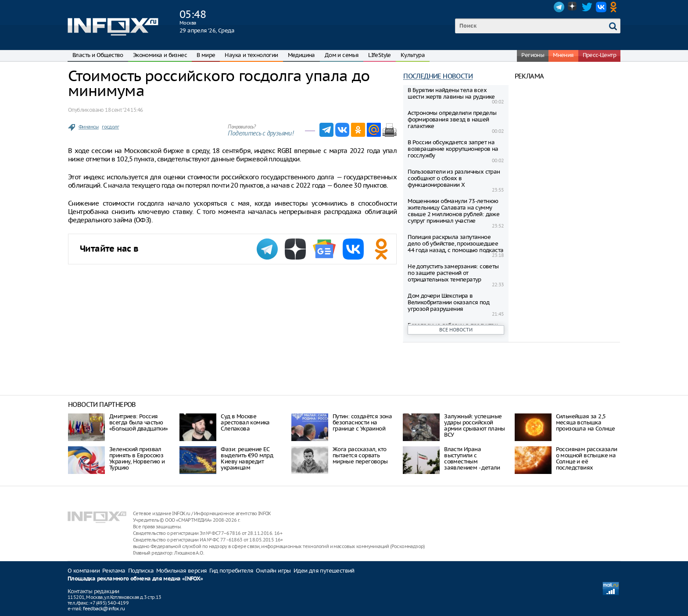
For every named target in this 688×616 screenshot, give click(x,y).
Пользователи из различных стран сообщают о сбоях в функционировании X (454, 178)
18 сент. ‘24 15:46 (124, 110)
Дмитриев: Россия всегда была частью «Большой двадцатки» (139, 422)
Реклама (114, 571)
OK (615, 7)
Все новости (456, 330)
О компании (84, 571)
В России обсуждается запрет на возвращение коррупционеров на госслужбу (453, 149)
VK (601, 7)
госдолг (110, 127)
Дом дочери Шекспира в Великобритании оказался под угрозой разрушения (448, 302)
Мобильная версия (181, 571)
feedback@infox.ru (104, 609)
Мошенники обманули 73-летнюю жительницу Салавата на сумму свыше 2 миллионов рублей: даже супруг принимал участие (453, 211)
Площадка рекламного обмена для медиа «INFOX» (135, 579)
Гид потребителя (231, 571)
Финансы (89, 127)
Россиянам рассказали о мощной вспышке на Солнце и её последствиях (587, 458)
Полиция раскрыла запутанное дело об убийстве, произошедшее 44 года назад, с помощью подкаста (455, 244)
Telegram (559, 7)
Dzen (573, 7)
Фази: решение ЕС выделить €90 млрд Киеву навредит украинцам (247, 458)
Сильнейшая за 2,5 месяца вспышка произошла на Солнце (586, 422)
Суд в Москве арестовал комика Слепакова (245, 422)
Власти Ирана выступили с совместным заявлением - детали (472, 458)
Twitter (587, 7)
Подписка (141, 571)
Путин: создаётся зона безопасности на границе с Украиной (362, 422)
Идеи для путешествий (324, 571)
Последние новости (438, 76)
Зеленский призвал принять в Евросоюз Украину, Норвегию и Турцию (137, 458)
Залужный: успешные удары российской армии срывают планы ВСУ (475, 426)
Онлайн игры (273, 571)
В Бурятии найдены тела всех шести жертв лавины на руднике (451, 93)
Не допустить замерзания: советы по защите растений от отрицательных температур (453, 273)
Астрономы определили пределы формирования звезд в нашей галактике (452, 119)
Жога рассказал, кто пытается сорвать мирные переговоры (360, 455)
